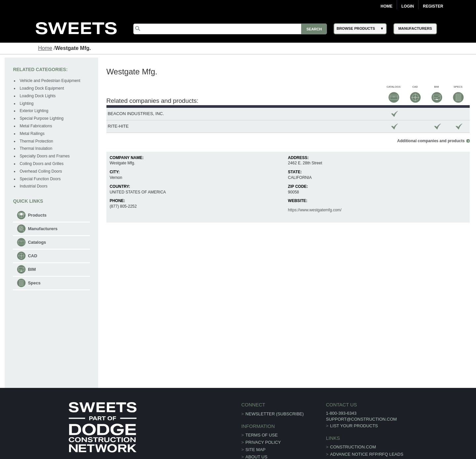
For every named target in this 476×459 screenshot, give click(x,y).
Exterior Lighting (34, 111)
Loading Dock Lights (38, 96)
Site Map (256, 450)
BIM (32, 269)
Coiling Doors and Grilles (41, 164)
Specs (34, 283)
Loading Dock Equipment (42, 88)
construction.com (353, 447)
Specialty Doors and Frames (44, 156)
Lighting (26, 104)
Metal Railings (32, 134)
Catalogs (37, 242)
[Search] (230, 29)
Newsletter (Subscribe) (275, 414)
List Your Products (354, 426)
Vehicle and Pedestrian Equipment (50, 81)
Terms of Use (262, 435)
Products (37, 215)
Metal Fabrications (36, 126)
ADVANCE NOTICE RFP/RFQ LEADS (367, 454)
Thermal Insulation (36, 148)
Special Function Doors (40, 179)
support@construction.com (361, 419)
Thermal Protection (36, 141)
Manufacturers (43, 229)
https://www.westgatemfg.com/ (315, 210)
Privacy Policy (263, 442)
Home (386, 6)
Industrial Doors (33, 186)
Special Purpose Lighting (41, 118)
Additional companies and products (431, 141)
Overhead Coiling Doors (41, 171)
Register (433, 6)
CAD (32, 256)
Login (408, 6)
